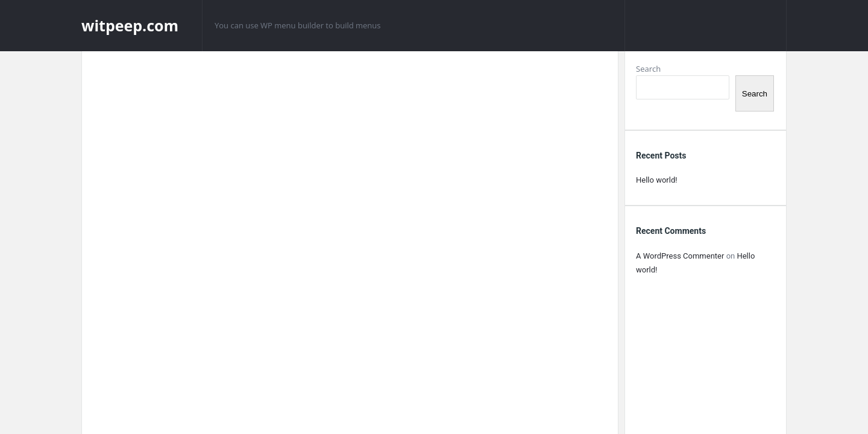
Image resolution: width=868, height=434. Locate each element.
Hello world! (657, 180)
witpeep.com (130, 25)
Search (648, 69)
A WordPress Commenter (680, 256)
